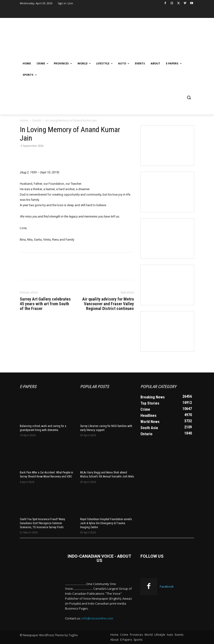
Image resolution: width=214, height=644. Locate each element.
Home (24, 120)
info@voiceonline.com (97, 618)
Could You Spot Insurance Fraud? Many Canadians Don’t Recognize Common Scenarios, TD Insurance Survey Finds (42, 523)
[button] (189, 98)
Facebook (167, 587)
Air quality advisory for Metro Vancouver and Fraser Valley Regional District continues (108, 304)
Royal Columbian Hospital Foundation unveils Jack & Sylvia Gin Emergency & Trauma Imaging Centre (106, 523)
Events (37, 120)
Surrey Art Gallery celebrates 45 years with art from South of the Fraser (45, 304)
